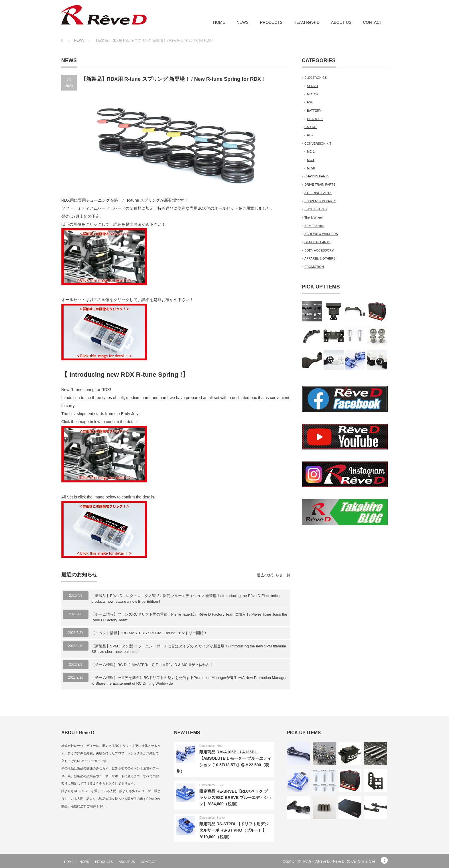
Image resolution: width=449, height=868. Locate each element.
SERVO (312, 86)
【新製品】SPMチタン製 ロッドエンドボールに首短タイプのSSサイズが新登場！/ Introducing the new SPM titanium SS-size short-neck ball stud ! (189, 649)
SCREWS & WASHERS (321, 234)
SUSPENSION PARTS (320, 201)
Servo (221, 818)
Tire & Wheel (313, 217)
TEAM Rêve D (307, 22)
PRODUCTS (271, 22)
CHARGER (315, 119)
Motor (220, 746)
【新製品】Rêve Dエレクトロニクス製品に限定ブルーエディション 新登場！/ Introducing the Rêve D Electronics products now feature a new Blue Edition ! (185, 599)
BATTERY (314, 111)
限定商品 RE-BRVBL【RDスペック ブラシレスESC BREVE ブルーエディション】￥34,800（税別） (236, 798)
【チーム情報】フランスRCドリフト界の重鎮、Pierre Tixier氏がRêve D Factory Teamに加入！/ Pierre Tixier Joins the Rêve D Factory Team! (189, 617)
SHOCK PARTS (316, 209)
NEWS (243, 22)
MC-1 (311, 152)
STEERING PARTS (318, 193)
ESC (310, 102)
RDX (310, 135)
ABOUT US (341, 22)
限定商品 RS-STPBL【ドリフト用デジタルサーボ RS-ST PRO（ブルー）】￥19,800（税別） (234, 830)
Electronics (207, 746)
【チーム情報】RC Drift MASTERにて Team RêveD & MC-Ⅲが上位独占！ (152, 665)
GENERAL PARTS (317, 242)
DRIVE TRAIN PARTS (320, 184)
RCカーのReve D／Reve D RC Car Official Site (339, 861)
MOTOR (313, 94)
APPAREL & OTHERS (320, 258)
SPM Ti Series (314, 226)
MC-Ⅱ (311, 160)
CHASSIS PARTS (317, 176)
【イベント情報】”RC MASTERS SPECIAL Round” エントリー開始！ (149, 633)
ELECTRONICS (316, 78)
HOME (219, 22)
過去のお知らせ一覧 (274, 575)
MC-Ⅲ (311, 168)
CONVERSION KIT (318, 144)
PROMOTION (314, 267)
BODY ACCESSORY (319, 250)
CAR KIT (311, 127)
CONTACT (372, 22)
